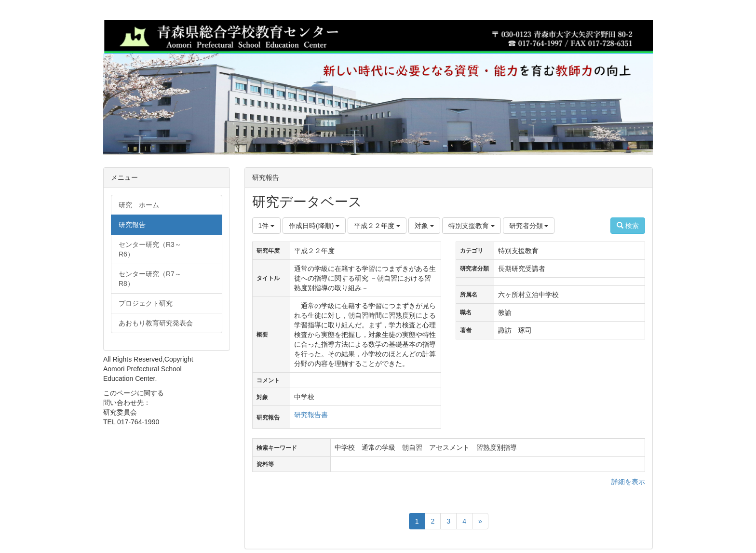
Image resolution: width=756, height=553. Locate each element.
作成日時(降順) (314, 226)
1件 (267, 226)
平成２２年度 (377, 226)
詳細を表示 (628, 482)
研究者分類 (529, 226)
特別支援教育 (472, 226)
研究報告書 (311, 415)
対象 (424, 226)
